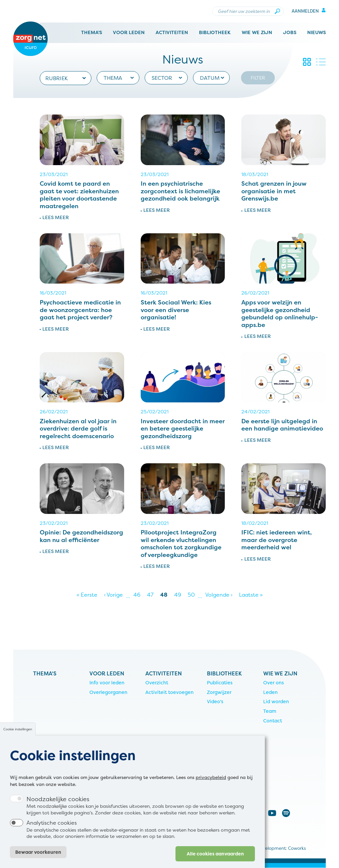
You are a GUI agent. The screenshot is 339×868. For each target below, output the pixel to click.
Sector (162, 78)
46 (139, 595)
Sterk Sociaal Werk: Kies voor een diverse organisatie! (176, 310)
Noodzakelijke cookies (58, 807)
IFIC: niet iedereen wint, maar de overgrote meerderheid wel (277, 540)
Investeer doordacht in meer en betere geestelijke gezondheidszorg (183, 429)
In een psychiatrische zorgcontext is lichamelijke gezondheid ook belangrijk (180, 191)
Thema (113, 78)
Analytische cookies (52, 831)
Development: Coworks (281, 848)
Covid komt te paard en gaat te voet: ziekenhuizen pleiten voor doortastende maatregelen (79, 195)
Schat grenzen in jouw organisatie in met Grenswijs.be (274, 191)
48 (166, 595)
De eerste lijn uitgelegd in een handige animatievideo (282, 425)
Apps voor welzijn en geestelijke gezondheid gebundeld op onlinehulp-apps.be (280, 314)
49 (179, 595)
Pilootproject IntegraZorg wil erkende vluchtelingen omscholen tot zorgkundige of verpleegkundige (181, 544)
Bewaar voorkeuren (38, 860)
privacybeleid (211, 785)
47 (152, 595)
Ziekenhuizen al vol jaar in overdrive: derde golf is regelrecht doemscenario (78, 429)
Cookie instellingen (18, 737)
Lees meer (56, 217)
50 (193, 595)
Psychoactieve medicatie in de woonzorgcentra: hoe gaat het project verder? (80, 310)
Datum (210, 78)
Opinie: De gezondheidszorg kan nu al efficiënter (81, 536)
